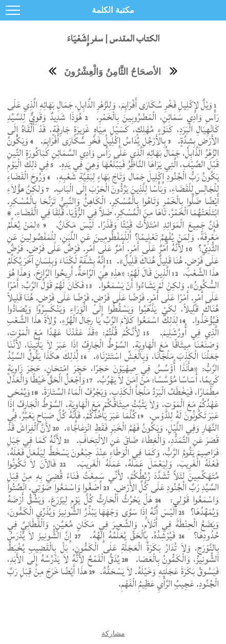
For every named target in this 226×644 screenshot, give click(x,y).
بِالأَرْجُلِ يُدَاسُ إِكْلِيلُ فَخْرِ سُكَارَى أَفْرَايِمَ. (102, 141)
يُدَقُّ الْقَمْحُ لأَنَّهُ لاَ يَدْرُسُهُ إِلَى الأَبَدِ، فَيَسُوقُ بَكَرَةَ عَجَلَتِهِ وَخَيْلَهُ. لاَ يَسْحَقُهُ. (113, 565)
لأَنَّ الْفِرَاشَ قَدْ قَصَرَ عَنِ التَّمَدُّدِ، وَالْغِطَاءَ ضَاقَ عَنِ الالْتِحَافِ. (113, 434)
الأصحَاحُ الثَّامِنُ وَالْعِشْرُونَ (112, 72)
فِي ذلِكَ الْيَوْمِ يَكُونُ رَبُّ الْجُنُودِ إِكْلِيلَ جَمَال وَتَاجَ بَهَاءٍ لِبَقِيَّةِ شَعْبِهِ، (113, 170)
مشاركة (113, 633)
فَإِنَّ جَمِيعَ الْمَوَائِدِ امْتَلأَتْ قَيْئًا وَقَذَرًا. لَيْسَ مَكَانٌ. (136, 225)
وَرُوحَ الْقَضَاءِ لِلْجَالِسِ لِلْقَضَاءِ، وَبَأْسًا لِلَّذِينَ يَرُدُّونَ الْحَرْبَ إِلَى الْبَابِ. (113, 183)
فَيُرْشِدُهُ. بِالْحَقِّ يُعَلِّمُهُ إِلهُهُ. (131, 536)
